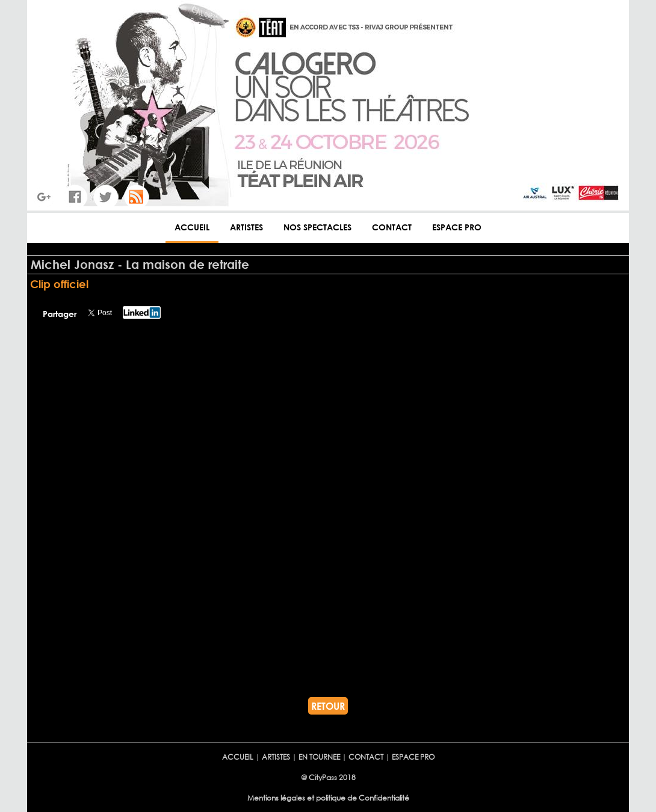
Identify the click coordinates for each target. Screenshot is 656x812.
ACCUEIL (192, 227)
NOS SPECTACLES (317, 227)
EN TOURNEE (319, 757)
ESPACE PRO (457, 227)
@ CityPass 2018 (328, 777)
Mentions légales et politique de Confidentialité (328, 798)
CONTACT (392, 227)
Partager (60, 314)
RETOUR (328, 706)
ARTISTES (246, 227)
